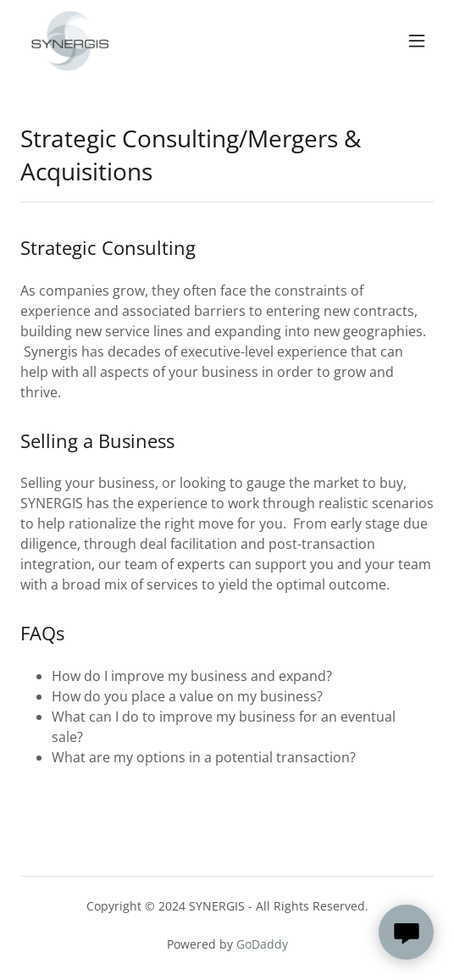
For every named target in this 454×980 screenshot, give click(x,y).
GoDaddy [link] (262, 944)
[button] (417, 41)
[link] (70, 41)
